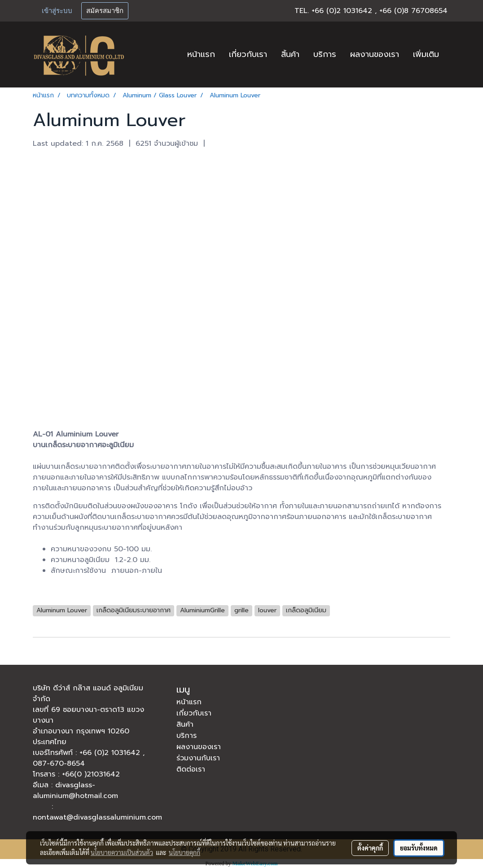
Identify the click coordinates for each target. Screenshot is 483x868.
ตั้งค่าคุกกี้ (370, 848)
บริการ (325, 54)
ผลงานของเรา (375, 54)
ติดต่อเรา (191, 769)
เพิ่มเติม (426, 54)
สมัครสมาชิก (105, 11)
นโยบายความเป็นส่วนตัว (122, 852)
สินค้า (185, 724)
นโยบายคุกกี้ (184, 852)
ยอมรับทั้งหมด (419, 848)
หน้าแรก (201, 54)
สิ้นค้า (290, 54)
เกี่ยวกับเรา (248, 54)
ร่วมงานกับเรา (198, 758)
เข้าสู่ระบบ (57, 11)
